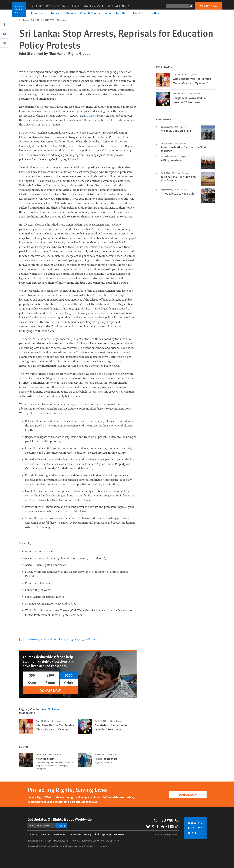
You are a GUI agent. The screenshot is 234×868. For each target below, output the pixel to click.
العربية (34, 6)
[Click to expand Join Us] (123, 13)
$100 (50, 675)
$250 (69, 675)
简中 (41, 6)
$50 (32, 675)
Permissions (75, 834)
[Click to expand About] (138, 13)
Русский (106, 6)
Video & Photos (90, 13)
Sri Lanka (54, 709)
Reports (71, 13)
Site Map (87, 834)
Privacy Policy (61, 834)
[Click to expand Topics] (57, 13)
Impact (108, 13)
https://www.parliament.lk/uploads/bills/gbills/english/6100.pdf (61, 639)
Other (69, 683)
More (126, 6)
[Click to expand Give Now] (155, 13)
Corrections (46, 834)
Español (116, 6)
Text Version (120, 834)
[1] (86, 116)
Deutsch (75, 6)
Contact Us (34, 834)
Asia (44, 709)
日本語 (85, 6)
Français (65, 6)
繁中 (48, 6)
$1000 (50, 683)
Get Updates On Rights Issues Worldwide (60, 819)
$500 (32, 683)
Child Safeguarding (103, 834)
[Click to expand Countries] (39, 13)
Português (95, 6)
